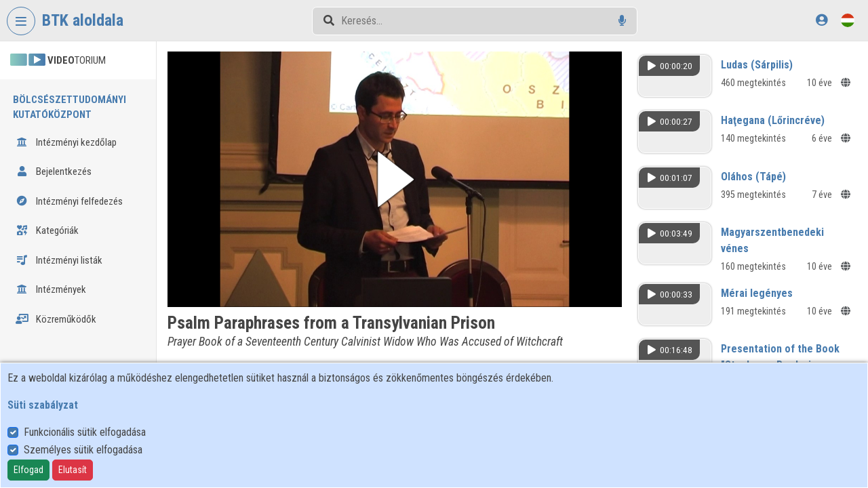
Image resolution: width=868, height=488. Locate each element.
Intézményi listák (59, 260)
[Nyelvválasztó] (848, 20)
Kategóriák (47, 230)
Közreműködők (56, 319)
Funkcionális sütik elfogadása (85, 432)
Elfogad (28, 470)
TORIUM (58, 60)
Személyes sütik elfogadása (83, 450)
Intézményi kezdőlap (66, 142)
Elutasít (73, 470)
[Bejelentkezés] (822, 20)
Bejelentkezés (54, 171)
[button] (395, 179)
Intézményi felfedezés (69, 201)
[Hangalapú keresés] (622, 21)
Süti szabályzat (43, 405)
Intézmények (51, 289)
